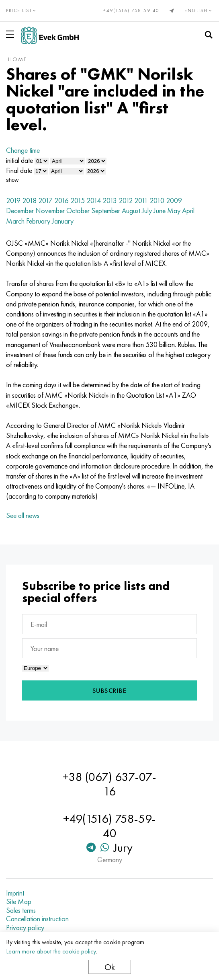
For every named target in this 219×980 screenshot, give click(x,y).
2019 (13, 200)
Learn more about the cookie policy (51, 951)
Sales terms (21, 910)
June (160, 211)
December (20, 211)
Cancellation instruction (37, 919)
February (38, 221)
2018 (29, 200)
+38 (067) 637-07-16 (109, 784)
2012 (126, 200)
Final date (19, 170)
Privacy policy (25, 928)
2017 (45, 200)
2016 (61, 200)
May (174, 211)
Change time (23, 150)
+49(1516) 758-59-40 (131, 10)
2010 (157, 200)
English (199, 10)
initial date (19, 160)
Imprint (15, 893)
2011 (141, 200)
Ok (110, 967)
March (15, 221)
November (50, 211)
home (17, 59)
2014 (94, 200)
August (131, 211)
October (78, 211)
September (106, 211)
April (188, 211)
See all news (23, 515)
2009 (174, 200)
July (147, 211)
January (63, 221)
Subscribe (110, 691)
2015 (78, 200)
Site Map (19, 902)
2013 (110, 200)
